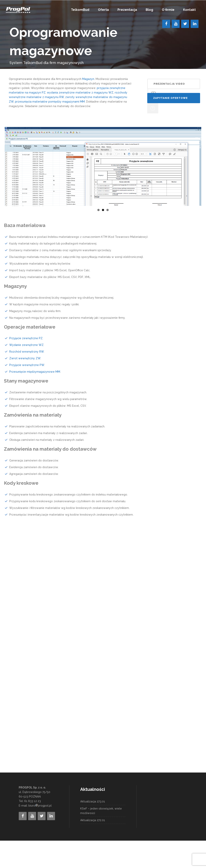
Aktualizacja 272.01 (93, 848)
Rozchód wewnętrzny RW (27, 379)
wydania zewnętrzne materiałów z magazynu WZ (80, 93)
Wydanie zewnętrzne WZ (26, 372)
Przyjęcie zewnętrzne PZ (26, 366)
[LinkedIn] (195, 24)
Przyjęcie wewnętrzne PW (27, 392)
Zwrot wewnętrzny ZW (25, 386)
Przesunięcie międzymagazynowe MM (35, 399)
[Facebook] (166, 24)
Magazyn (88, 79)
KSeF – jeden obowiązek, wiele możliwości (101, 838)
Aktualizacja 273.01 (93, 829)
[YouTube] (176, 24)
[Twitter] (185, 24)
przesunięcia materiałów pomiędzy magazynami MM (50, 102)
